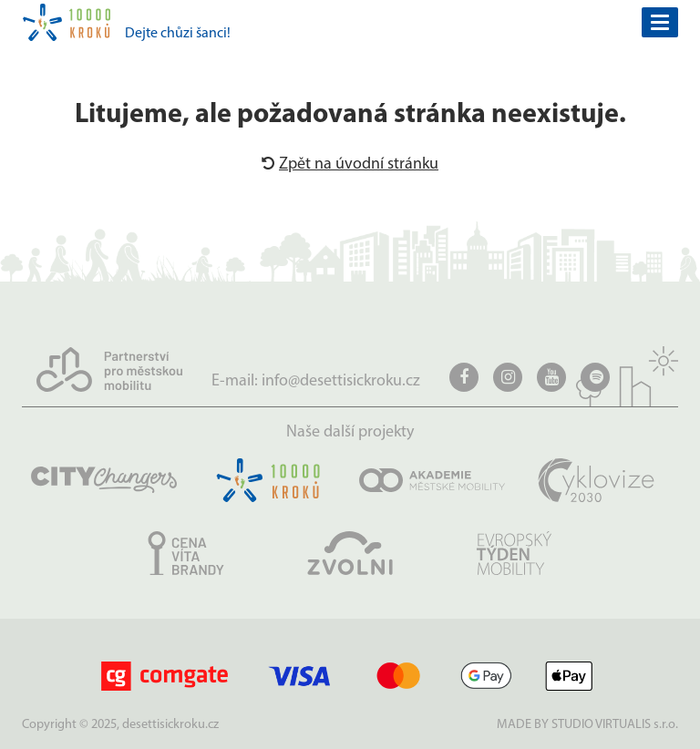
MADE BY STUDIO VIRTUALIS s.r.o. (587, 725)
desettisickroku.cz (170, 725)
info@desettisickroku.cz (341, 381)
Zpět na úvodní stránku (350, 164)
